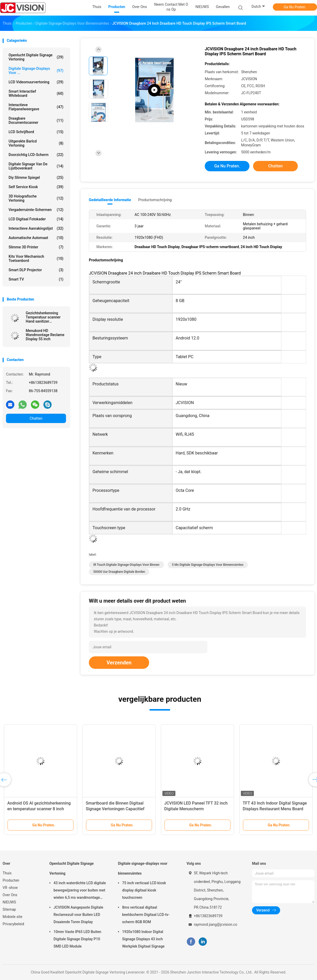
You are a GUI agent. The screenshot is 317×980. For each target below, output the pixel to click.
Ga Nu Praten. (295, 7)
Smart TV (36, 279)
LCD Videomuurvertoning (36, 82)
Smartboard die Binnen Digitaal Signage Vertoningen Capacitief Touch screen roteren (115, 809)
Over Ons (10, 895)
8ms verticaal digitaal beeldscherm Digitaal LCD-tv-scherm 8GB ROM (146, 915)
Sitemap (9, 909)
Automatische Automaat (36, 238)
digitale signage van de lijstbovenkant (36, 166)
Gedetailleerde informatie (110, 200)
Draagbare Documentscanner (36, 120)
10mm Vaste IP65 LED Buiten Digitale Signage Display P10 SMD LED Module (77, 939)
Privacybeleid (13, 924)
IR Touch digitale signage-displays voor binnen (126, 565)
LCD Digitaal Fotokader (36, 219)
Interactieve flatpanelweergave (36, 107)
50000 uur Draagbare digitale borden (119, 572)
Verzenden (119, 663)
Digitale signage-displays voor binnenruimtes (143, 868)
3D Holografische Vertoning (36, 198)
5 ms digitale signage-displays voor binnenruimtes (208, 565)
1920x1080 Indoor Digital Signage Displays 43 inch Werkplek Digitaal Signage (143, 939)
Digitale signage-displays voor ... (36, 71)
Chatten (36, 418)
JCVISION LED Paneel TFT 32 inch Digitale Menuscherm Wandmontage (196, 809)
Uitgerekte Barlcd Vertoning (36, 143)
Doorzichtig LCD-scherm (36, 155)
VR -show (10, 888)
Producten (11, 880)
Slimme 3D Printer (36, 247)
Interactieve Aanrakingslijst (36, 228)
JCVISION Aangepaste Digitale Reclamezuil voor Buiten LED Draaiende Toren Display (78, 915)
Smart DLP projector (36, 270)
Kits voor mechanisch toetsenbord (36, 258)
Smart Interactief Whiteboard (36, 93)
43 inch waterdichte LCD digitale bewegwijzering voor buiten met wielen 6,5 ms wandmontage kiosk (80, 891)
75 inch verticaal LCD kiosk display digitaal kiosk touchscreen (144, 890)
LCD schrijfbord (36, 132)
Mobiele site (12, 917)
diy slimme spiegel (36, 178)
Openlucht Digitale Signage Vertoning (36, 57)
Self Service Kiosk (36, 187)
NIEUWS (9, 902)
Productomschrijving (155, 200)
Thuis (7, 873)
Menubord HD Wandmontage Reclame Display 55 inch (45, 335)
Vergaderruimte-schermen (36, 210)
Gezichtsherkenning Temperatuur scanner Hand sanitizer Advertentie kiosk (43, 317)
